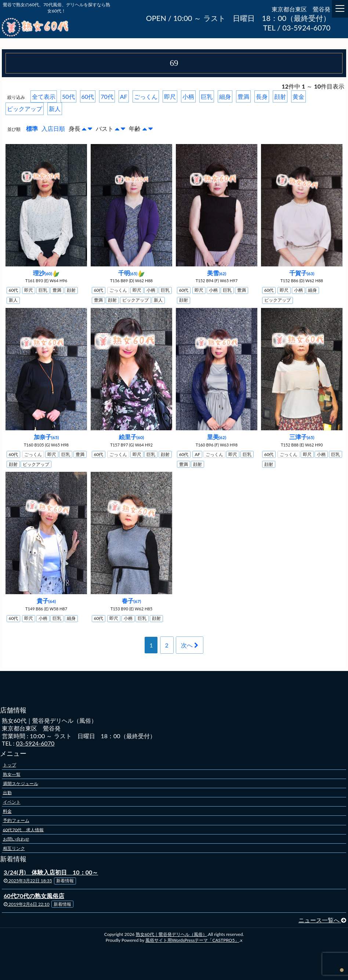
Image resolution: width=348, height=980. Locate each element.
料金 (7, 811)
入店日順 (53, 128)
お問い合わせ (16, 839)
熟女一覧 (12, 774)
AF (124, 96)
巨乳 (207, 96)
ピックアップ (25, 109)
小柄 (188, 96)
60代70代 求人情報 (23, 830)
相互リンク (14, 848)
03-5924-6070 (35, 743)
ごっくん (146, 96)
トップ (10, 765)
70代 (107, 96)
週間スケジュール (21, 783)
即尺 (170, 96)
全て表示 (44, 96)
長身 (262, 96)
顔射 (280, 96)
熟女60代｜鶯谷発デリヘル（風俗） (171, 934)
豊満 (243, 96)
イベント (12, 802)
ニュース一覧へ (322, 920)
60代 (88, 96)
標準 (32, 128)
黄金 (298, 96)
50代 (68, 96)
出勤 (7, 792)
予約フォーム (16, 820)
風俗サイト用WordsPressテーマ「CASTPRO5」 (192, 940)
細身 (225, 96)
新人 (55, 109)
